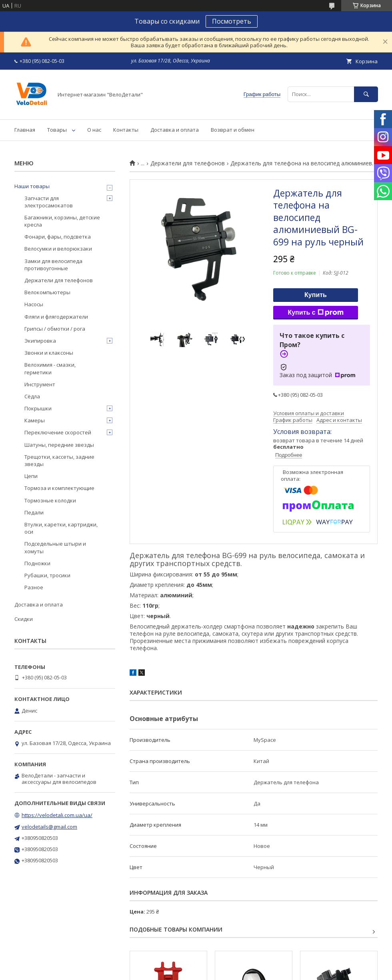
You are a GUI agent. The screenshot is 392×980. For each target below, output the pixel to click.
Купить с (315, 313)
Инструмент (40, 384)
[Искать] (366, 94)
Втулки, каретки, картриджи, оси (61, 528)
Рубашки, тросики (47, 575)
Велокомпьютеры (47, 292)
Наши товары (32, 186)
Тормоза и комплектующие (59, 488)
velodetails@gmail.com (49, 827)
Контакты (126, 130)
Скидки (24, 619)
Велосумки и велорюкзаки (58, 249)
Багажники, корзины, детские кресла (62, 221)
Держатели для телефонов (188, 163)
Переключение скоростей (58, 432)
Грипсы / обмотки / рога (55, 329)
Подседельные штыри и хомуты (55, 547)
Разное (34, 587)
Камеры (35, 420)
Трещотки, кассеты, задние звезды (59, 460)
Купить (316, 295)
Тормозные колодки (50, 500)
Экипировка (40, 341)
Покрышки (38, 408)
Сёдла (32, 396)
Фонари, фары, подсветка (58, 237)
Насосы (34, 304)
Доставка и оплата (175, 130)
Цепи (31, 476)
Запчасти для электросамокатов (49, 202)
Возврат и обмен (233, 130)
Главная (25, 130)
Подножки (37, 563)
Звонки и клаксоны (49, 353)
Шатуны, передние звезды (59, 445)
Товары (57, 130)
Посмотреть (232, 21)
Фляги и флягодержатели (56, 317)
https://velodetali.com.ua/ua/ (57, 815)
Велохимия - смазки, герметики (50, 368)
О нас (94, 130)
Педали (34, 512)
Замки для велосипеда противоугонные (53, 265)
